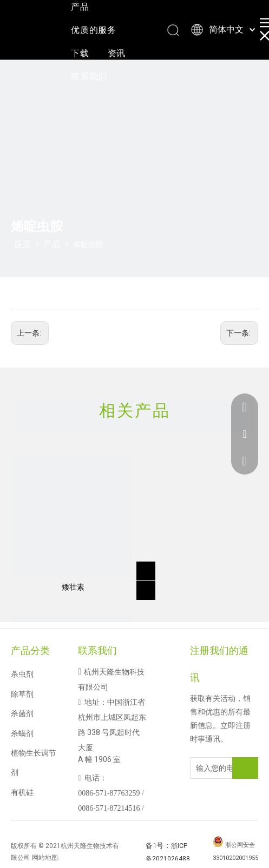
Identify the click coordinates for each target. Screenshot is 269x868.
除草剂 (22, 694)
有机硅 (22, 792)
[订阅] (245, 768)
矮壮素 (73, 587)
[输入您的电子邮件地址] (221, 768)
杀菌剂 (22, 713)
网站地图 (45, 858)
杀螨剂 (22, 733)
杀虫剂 (22, 674)
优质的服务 (94, 30)
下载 (80, 53)
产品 (80, 7)
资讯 (117, 53)
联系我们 (89, 76)
